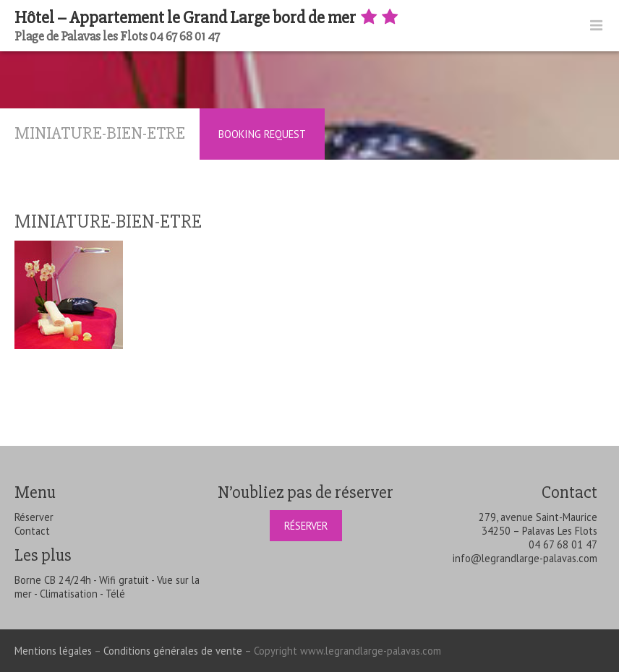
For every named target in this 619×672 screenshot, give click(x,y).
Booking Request (262, 134)
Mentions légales (53, 651)
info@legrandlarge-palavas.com (525, 558)
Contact (32, 531)
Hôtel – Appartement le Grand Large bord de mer (208, 18)
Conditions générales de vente (173, 651)
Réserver (34, 517)
